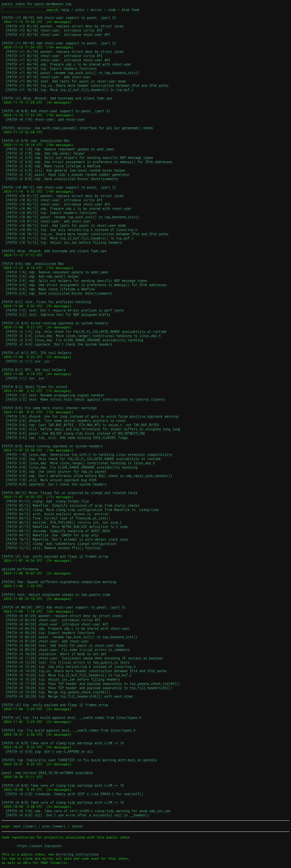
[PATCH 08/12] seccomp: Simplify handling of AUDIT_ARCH (58, 531)
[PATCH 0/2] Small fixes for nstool (35, 387)
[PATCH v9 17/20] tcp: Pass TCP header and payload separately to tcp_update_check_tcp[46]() (93, 683)
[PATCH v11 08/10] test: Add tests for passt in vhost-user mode (66, 81)
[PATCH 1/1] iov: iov (25, 378)
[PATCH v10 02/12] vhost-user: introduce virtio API (54, 200)
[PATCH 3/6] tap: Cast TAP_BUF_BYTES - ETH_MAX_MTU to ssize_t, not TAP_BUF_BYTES (82, 425)
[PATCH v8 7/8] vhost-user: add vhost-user (45, 119)
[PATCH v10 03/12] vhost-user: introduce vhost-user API (58, 204)
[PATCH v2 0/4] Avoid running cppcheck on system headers (55, 323)
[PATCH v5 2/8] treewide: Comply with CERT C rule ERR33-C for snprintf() (74, 794)
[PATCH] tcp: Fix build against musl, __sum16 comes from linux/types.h (69, 730)
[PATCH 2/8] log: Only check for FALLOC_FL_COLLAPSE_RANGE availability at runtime (83, 459)
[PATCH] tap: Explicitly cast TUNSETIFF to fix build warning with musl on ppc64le (79, 760)
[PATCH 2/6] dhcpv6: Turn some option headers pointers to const (66, 420)
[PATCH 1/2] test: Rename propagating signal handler (55, 395)
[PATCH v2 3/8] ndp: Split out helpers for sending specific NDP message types (79, 157)
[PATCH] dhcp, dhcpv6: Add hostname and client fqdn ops (54, 251)
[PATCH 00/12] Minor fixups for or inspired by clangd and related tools (70, 493)
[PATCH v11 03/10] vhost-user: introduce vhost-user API (58, 60)
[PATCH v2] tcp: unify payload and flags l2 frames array (55, 705)
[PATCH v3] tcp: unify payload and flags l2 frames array (55, 556)
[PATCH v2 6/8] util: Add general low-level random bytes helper (66, 170)
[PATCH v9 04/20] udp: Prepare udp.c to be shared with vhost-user (68, 628)
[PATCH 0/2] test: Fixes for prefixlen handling (46, 302)
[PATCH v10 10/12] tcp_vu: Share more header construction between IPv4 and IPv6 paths (87, 234)
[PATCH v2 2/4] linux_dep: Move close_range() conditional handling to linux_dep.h (83, 336)
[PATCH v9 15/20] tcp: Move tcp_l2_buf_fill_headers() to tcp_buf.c (69, 675)
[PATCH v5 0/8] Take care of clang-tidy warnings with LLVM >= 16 (63, 785)
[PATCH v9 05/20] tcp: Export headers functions (50, 633)
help (65, 10)
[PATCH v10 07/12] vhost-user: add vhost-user (48, 221)
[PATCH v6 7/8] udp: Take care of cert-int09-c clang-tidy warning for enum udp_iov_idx (88, 811)
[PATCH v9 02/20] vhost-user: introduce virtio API (53, 620)
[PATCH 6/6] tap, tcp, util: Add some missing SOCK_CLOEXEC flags (67, 437)
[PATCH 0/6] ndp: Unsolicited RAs (33, 264)
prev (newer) (54, 826)
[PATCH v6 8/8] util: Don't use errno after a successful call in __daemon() (77, 815)
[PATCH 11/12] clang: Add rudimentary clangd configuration (61, 543)
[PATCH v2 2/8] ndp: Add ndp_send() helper (45, 153)
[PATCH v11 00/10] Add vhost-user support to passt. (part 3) (59, 43)
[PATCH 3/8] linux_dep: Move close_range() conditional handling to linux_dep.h (80, 463)
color (80, 10)
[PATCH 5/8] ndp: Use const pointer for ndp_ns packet (56, 471)
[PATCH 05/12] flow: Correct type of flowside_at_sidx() (58, 518)
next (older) (25, 826)
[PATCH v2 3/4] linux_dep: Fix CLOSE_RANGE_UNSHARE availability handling (74, 340)
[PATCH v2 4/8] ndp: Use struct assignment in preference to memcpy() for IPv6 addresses (89, 162)
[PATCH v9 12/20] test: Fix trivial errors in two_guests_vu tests (68, 662)
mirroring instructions (77, 854)
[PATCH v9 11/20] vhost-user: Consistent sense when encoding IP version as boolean (84, 658)
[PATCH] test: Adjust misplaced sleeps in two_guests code (56, 594)
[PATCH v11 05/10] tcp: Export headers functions (51, 68)
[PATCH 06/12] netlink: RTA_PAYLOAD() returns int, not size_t (64, 522)
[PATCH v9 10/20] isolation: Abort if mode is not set (56, 654)
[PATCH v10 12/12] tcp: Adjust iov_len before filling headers (64, 242)
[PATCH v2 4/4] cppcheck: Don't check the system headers (59, 344)
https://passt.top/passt (40, 846)
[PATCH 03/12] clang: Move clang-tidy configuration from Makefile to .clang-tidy (82, 510)
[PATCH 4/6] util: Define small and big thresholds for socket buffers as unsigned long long (93, 429)
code (112, 10)
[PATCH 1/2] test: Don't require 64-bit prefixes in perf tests (65, 310)
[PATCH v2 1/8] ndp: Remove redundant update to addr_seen (60, 149)
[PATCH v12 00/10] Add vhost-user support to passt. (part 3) (59, 17)
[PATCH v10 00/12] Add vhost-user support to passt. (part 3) (59, 187)
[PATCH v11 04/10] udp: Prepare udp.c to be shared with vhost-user (69, 64)
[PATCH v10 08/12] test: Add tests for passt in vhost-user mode (66, 225)
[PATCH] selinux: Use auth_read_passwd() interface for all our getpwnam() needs (77, 128)
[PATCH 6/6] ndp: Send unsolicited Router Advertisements (59, 293)
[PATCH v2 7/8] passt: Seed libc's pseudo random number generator (68, 174)
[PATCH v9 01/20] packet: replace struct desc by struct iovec (64, 616)
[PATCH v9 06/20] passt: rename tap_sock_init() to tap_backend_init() (71, 637)
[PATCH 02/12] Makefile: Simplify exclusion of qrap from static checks (72, 505)
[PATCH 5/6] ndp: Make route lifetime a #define (50, 289)
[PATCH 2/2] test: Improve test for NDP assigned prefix (58, 314)
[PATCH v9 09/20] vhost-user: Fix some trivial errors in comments (68, 650)
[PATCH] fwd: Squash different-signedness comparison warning (59, 582)
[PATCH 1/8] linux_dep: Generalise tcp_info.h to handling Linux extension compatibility (89, 454)
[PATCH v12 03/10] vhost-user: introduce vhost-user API (58, 34)
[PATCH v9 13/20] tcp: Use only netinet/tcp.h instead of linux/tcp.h (70, 667)
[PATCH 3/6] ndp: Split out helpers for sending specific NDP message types (76, 280)
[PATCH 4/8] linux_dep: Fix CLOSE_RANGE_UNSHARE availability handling (71, 467)
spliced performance (20, 569)
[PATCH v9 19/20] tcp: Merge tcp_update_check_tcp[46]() (58, 692)
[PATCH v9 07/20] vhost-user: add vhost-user (47, 641)
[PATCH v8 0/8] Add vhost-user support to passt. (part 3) (56, 111)
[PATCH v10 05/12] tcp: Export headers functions (51, 213)
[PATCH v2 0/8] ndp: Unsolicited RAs (36, 140)
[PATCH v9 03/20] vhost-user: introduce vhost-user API (57, 624)
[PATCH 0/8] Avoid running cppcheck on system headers (52, 446)
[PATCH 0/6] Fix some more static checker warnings (49, 408)
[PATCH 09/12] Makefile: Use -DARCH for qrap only (52, 535)
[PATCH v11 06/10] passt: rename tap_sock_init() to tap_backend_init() (72, 73)
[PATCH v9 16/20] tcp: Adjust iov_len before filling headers (63, 679)
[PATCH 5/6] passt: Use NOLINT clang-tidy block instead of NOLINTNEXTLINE (75, 433)
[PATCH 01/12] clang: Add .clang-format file (47, 501)
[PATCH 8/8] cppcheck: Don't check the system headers (56, 484)
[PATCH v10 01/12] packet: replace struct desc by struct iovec (65, 196)
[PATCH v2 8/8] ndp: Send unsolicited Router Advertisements (62, 179)
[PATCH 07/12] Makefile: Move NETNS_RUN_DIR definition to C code (67, 527)
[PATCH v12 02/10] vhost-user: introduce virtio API (54, 30)
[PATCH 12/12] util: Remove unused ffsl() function (53, 548)
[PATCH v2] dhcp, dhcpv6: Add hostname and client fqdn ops (57, 98)
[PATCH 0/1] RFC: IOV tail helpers (34, 370)
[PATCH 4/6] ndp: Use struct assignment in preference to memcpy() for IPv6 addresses (86, 285)
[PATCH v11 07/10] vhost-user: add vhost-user (48, 77)
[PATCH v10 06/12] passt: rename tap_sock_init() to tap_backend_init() (72, 217)
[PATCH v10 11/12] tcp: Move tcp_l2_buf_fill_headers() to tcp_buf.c (70, 238)
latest (77, 826)
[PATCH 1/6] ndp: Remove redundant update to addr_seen (57, 272)
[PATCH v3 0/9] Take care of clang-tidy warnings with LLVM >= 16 (63, 743)
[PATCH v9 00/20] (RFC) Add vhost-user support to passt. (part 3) (64, 607)
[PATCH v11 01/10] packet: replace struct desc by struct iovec (65, 51)
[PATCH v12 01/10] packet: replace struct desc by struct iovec (65, 26)
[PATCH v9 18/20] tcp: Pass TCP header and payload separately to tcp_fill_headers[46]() (89, 688)
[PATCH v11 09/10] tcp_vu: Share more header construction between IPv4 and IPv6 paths (87, 85)
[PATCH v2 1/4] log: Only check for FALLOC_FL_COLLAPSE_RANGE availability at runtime (86, 331)
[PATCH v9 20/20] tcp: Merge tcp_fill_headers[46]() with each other (70, 696)
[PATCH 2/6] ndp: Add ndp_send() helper (42, 276)
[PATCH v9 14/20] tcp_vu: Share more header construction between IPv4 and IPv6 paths (86, 671)
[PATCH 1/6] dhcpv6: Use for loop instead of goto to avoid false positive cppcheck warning (92, 416)
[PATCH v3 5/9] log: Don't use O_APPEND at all (49, 751)
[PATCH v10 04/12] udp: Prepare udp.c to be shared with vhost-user (69, 208)
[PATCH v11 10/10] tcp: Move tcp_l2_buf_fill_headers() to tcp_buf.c (70, 90)
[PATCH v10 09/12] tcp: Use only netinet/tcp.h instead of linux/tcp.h (71, 230)
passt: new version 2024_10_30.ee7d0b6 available (47, 773)
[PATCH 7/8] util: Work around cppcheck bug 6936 (51, 480)
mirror (96, 10)
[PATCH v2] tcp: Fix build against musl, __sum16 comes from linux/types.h (71, 717)
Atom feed (130, 10)
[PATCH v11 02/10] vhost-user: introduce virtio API (54, 56)
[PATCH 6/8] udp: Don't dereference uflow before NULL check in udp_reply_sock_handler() (89, 476)
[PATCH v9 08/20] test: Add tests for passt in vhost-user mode (65, 645)
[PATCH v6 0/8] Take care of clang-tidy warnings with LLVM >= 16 (63, 802)
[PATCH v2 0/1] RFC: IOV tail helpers (37, 353)
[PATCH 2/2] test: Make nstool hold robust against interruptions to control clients (85, 399)
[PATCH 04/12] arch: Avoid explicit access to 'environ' (58, 514)
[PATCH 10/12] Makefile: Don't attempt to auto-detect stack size (67, 539)
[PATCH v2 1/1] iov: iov (28, 361)
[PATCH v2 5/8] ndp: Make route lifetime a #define (53, 166)
